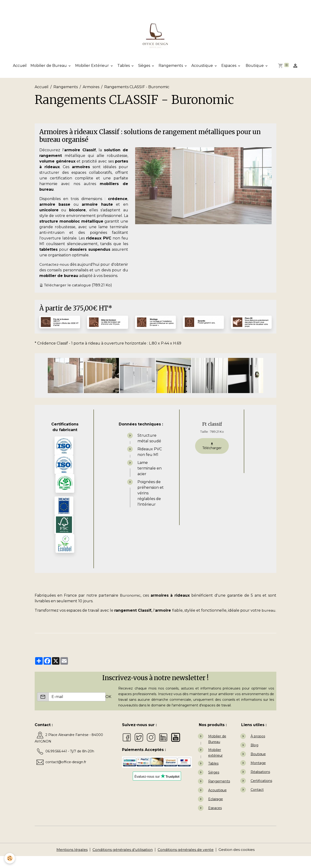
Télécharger (212, 452)
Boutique (255, 66)
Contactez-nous (54, 265)
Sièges (145, 66)
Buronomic (130, 601)
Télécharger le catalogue (68, 291)
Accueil (20, 66)
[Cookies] (10, 858)
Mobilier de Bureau (49, 66)
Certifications (261, 792)
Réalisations (260, 784)
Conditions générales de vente (186, 861)
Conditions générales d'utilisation (122, 861)
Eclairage (216, 811)
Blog (254, 757)
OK (108, 708)
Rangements (171, 66)
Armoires (91, 87)
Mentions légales (71, 861)
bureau (42, 622)
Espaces (229, 66)
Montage (258, 775)
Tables (124, 66)
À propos (258, 748)
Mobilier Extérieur (93, 66)
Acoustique (203, 66)
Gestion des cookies (238, 861)
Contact (257, 801)
